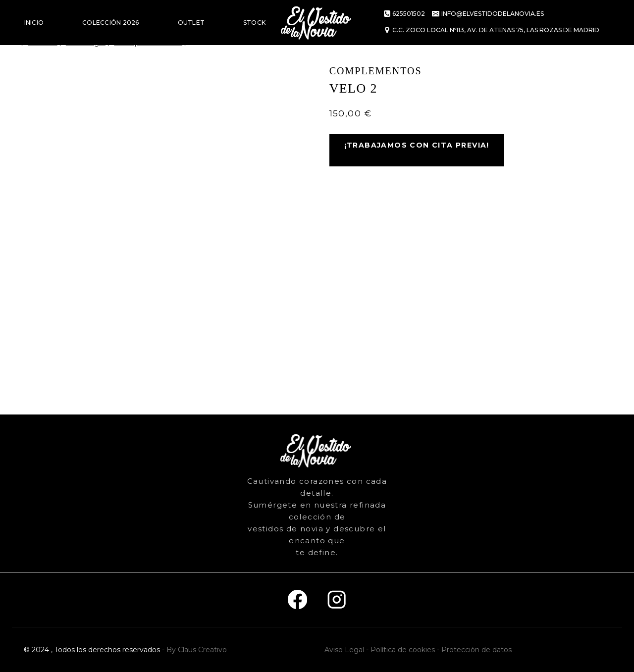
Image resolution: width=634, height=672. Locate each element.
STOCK (254, 23)
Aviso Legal (344, 650)
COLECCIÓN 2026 (110, 23)
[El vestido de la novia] (317, 23)
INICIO (34, 23)
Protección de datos (476, 650)
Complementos (376, 71)
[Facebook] (297, 600)
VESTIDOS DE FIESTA (58, 68)
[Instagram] (337, 600)
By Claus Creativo (197, 650)
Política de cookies (403, 650)
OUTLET (191, 23)
